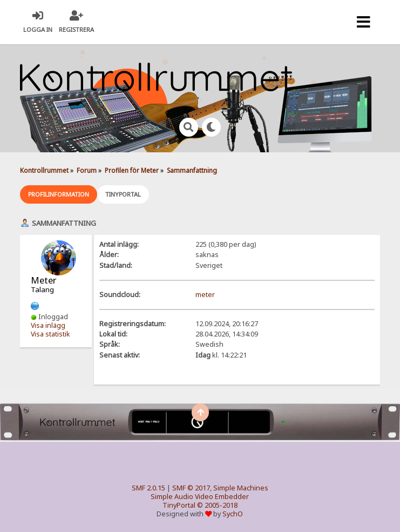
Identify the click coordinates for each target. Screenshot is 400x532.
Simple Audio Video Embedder (200, 497)
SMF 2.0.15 (148, 488)
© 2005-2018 (217, 505)
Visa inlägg (48, 325)
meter (205, 295)
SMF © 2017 (191, 488)
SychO (233, 514)
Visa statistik (50, 334)
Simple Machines (241, 488)
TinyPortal (179, 505)
